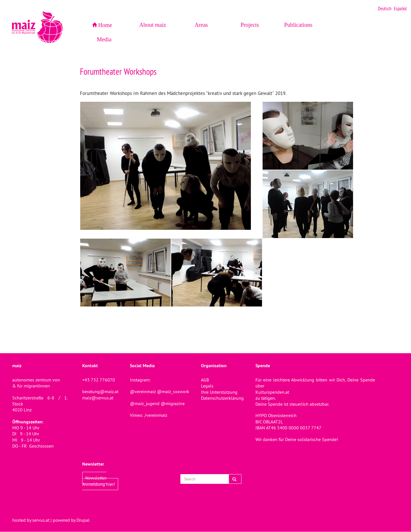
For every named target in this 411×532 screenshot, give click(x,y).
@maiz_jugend (145, 403)
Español (400, 9)
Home (105, 25)
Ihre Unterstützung (219, 392)
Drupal (83, 520)
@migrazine (173, 403)
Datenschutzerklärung (222, 398)
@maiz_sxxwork (173, 391)
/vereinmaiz (155, 415)
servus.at (41, 520)
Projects (250, 25)
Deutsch (385, 9)
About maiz (153, 25)
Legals (207, 386)
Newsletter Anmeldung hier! (99, 481)
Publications (298, 25)
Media (104, 39)
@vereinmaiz (143, 391)
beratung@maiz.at (100, 391)
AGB (205, 380)
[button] (171, 166)
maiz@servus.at (98, 398)
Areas (201, 25)
